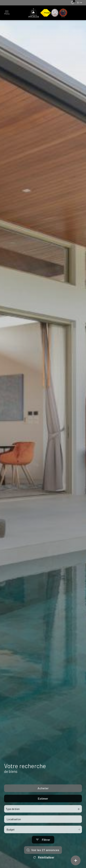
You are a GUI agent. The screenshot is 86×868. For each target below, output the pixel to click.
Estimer (43, 808)
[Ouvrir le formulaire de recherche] (43, 850)
